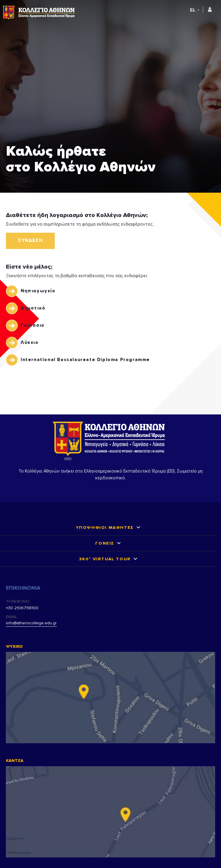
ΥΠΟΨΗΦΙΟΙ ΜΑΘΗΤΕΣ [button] (105, 528)
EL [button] (193, 10)
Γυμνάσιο (33, 325)
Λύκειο (30, 343)
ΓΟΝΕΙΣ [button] (105, 543)
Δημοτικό (33, 308)
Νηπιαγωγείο (38, 291)
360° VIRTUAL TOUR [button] (105, 559)
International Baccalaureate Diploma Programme (85, 360)
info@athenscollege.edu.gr (31, 623)
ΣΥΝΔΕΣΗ (30, 241)
